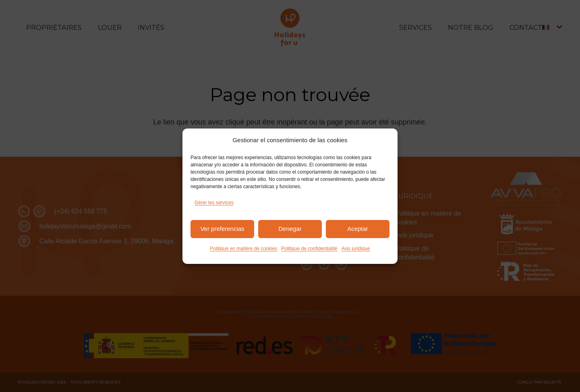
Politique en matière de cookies (243, 249)
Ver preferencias (222, 229)
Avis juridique (356, 249)
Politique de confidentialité (309, 249)
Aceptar (358, 229)
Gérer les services (214, 203)
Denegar (290, 229)
